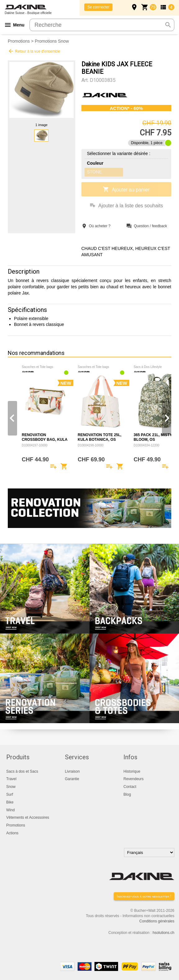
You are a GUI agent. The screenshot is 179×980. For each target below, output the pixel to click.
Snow (11, 787)
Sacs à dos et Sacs (22, 771)
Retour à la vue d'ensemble (34, 51)
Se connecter (98, 7)
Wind (10, 810)
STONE (94, 172)
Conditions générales (157, 921)
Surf (10, 794)
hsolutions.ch (163, 933)
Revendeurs (133, 779)
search (168, 25)
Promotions (19, 41)
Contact (130, 787)
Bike (10, 802)
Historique (132, 771)
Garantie (72, 779)
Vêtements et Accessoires (28, 817)
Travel (11, 779)
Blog (127, 794)
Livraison (72, 771)
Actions (12, 833)
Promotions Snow (52, 41)
